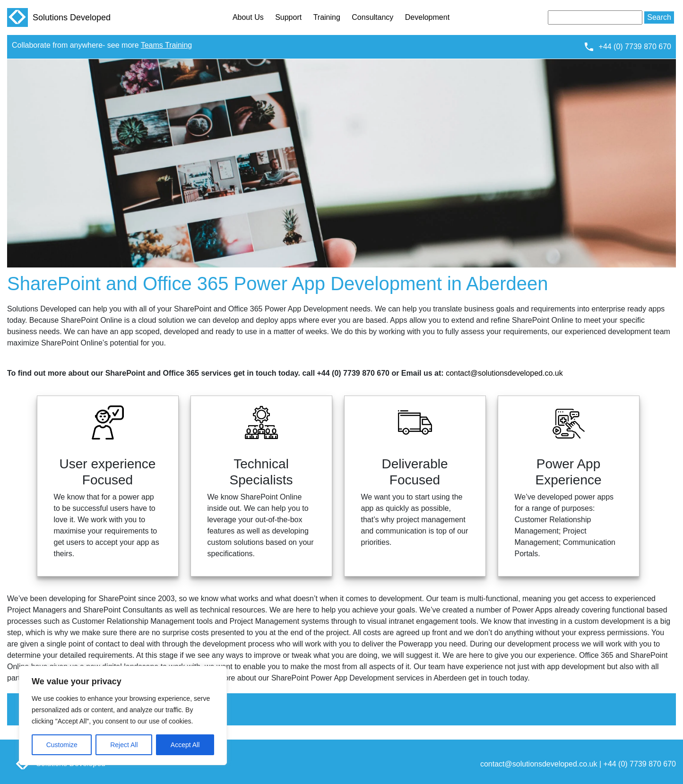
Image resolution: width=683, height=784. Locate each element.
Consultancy (372, 17)
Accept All (185, 745)
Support (288, 17)
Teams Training (167, 45)
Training (327, 17)
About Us (248, 17)
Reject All (124, 745)
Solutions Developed (59, 17)
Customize (62, 745)
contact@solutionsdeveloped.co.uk (504, 373)
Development (427, 17)
